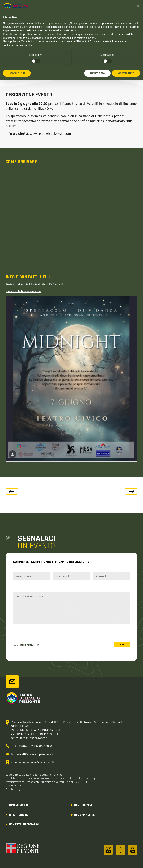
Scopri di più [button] (17, 73)
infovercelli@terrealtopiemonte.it (32, 754)
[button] (138, 6)
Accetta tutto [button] (126, 73)
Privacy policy (33, 645)
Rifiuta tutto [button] (97, 73)
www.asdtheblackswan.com (23, 291)
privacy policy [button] (11, 27)
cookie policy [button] (69, 30)
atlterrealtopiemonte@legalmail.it (32, 762)
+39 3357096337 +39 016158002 (32, 746)
